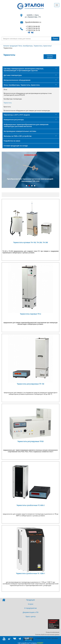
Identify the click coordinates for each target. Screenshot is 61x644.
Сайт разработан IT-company (30, 643)
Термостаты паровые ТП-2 (30, 314)
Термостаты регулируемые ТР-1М (30, 384)
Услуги (31, 604)
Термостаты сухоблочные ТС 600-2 (31, 505)
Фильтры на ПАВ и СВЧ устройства (18, 136)
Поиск (55, 39)
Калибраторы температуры (13, 99)
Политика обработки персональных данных (47, 635)
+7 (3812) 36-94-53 (33, 28)
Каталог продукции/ (11, 46)
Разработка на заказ (12, 141)
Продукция (30, 600)
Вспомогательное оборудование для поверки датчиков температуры (27, 110)
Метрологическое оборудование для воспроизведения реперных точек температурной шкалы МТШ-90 (28, 94)
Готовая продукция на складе (16, 146)
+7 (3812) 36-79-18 (33, 30)
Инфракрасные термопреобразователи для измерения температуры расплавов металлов (26, 125)
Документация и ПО (31, 612)
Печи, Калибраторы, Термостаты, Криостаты (22, 85)
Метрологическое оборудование (17, 80)
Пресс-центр (31, 616)
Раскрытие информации (53, 632)
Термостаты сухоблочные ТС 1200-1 (31, 573)
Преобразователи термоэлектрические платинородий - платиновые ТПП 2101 (31, 180)
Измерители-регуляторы (14, 120)
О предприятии (30, 608)
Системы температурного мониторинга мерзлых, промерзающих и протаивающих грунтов (24, 70)
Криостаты (7, 107)
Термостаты (8, 103)
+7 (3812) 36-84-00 (33, 27)
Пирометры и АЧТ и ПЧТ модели (17, 115)
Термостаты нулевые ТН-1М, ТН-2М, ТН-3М (31, 242)
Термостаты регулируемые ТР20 (30, 441)
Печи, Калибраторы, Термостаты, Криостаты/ (35, 46)
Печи (5, 89)
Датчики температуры (13, 75)
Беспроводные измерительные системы (20, 131)
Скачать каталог (50, 57)
